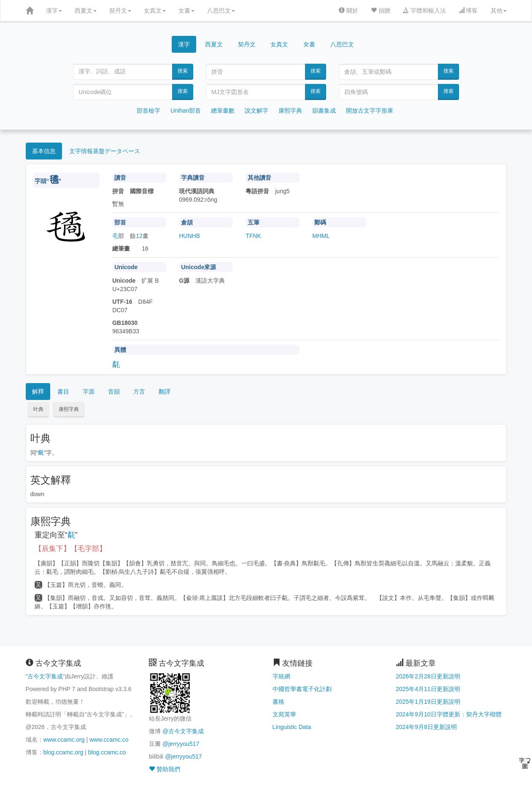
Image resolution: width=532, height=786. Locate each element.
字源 (89, 392)
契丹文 (120, 11)
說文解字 (257, 111)
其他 (499, 11)
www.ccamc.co (109, 740)
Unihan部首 (186, 111)
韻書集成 (324, 111)
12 (139, 236)
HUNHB (189, 236)
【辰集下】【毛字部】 (70, 549)
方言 (139, 392)
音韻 (114, 392)
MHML (321, 236)
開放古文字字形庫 (370, 111)
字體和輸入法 (424, 11)
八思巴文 (221, 11)
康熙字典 (290, 111)
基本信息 (44, 151)
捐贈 (381, 11)
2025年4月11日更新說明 (428, 689)
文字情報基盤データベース (105, 151)
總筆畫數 (223, 111)
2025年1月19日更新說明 (428, 702)
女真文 (155, 11)
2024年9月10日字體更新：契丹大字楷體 (449, 714)
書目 (63, 392)
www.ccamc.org (64, 740)
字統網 (281, 676)
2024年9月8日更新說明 (426, 727)
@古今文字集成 (183, 731)
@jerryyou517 (181, 744)
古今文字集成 (45, 676)
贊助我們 (165, 769)
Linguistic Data (292, 727)
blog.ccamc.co (107, 752)
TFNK (253, 236)
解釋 (38, 392)
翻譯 (165, 392)
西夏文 (86, 11)
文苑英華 (284, 714)
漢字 (54, 11)
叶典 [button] (38, 409)
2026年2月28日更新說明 (428, 676)
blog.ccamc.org (63, 752)
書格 (278, 702)
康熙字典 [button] (69, 409)
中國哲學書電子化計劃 (302, 689)
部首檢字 (149, 111)
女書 (186, 11)
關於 (348, 11)
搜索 (183, 71)
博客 (468, 11)
